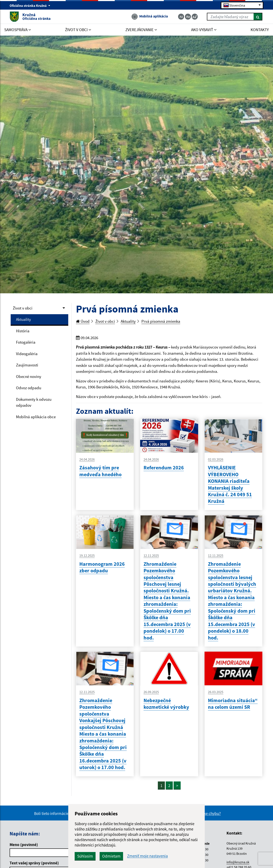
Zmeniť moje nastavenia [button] (147, 856)
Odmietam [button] (111, 856)
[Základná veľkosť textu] (188, 17)
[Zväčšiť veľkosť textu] (195, 17)
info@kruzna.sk (238, 862)
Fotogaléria (26, 342)
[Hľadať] (258, 17)
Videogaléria (27, 354)
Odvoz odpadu (29, 388)
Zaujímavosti (27, 365)
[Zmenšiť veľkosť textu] (181, 17)
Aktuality (23, 319)
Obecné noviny (29, 376)
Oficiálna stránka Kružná (30, 6)
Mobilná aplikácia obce (36, 417)
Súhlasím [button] (85, 856)
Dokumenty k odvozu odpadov (34, 402)
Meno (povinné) (24, 845)
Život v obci (23, 308)
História (23, 331)
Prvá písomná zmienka (161, 321)
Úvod (83, 321)
